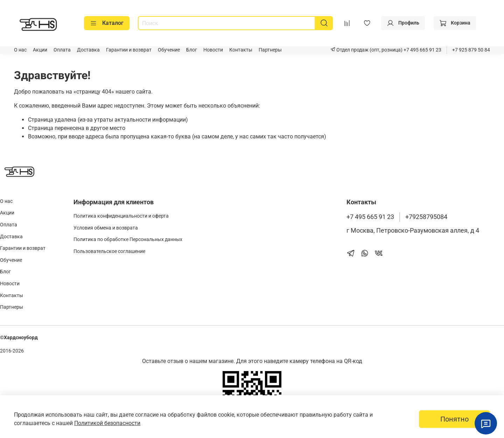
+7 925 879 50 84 (471, 50)
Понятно (454, 419)
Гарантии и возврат (129, 50)
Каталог (107, 23)
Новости (213, 50)
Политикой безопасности (107, 423)
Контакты (241, 50)
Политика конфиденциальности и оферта (121, 216)
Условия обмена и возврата (106, 228)
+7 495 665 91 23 (422, 50)
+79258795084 (426, 217)
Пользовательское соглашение (109, 251)
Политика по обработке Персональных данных (128, 239)
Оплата (62, 50)
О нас (20, 50)
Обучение (169, 50)
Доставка (88, 50)
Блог (192, 50)
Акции (40, 50)
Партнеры (270, 50)
